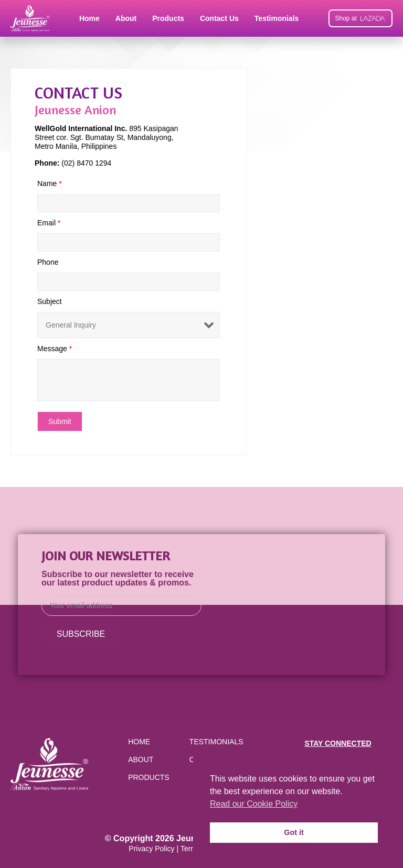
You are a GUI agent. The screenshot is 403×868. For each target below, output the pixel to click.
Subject (50, 301)
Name (50, 183)
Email (49, 223)
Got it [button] (294, 832)
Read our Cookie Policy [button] (254, 804)
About (126, 18)
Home (89, 18)
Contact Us (219, 18)
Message (55, 349)
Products (168, 18)
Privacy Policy (151, 849)
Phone (48, 262)
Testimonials (277, 18)
